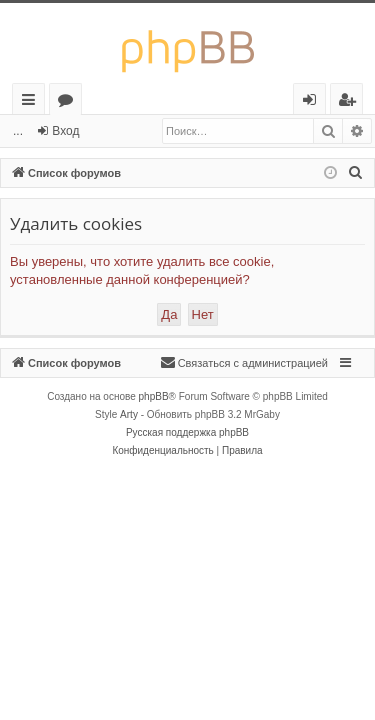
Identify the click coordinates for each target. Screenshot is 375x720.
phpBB (154, 396)
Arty (129, 414)
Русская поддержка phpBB (187, 432)
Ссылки (32, 102)
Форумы (69, 102)
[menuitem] (356, 173)
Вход (65, 131)
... (18, 131)
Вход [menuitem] (313, 102)
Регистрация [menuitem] (351, 102)
